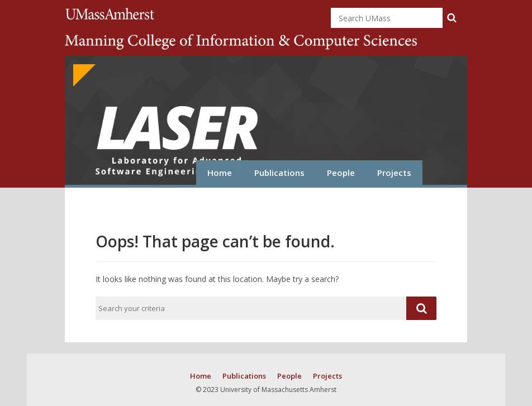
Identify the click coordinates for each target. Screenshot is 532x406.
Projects (394, 173)
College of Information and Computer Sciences (241, 42)
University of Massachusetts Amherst (112, 14)
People (341, 173)
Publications (279, 173)
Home (220, 173)
